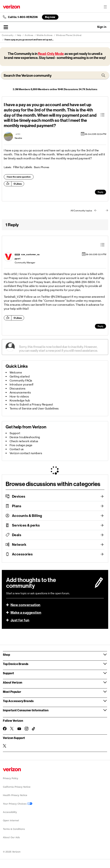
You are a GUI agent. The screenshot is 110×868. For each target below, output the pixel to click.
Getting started (20, 376)
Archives (29, 35)
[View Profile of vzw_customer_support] (27, 257)
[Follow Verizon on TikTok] (34, 729)
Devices (19, 496)
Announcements (20, 392)
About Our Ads (11, 837)
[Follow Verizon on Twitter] (12, 729)
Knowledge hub (20, 400)
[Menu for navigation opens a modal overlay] (105, 7)
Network (19, 544)
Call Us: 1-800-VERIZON (23, 17)
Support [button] (9, 673)
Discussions (18, 388)
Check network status (24, 441)
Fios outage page (21, 445)
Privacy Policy (11, 778)
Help (19, 35)
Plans (17, 506)
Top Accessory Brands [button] (18, 701)
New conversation (26, 605)
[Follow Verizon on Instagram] (27, 729)
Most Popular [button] (12, 692)
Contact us (17, 449)
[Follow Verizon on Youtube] (19, 729)
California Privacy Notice (17, 787)
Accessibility (10, 812)
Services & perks (26, 525)
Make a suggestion (26, 612)
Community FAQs (21, 380)
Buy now (50, 17)
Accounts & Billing (27, 516)
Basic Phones (42, 167)
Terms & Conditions (14, 829)
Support (15, 433)
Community (8, 35)
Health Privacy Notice (15, 795)
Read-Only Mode (51, 54)
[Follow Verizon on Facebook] (5, 729)
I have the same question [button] (19, 177)
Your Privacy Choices (18, 804)
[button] (6, 27)
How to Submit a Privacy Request (31, 404)
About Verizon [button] (13, 682)
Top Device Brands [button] (16, 664)
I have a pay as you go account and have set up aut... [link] (29, 40)
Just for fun (20, 620)
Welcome (16, 372)
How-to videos (19, 396)
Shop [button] (6, 655)
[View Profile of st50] (18, 134)
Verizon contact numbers (26, 453)
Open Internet (11, 820)
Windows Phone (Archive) (69, 35)
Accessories (22, 554)
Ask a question (92, 27)
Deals (17, 535)
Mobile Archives (45, 35)
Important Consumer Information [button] (26, 710)
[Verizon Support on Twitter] (5, 746)
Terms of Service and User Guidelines (34, 408)
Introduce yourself (22, 384)
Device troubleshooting (25, 437)
